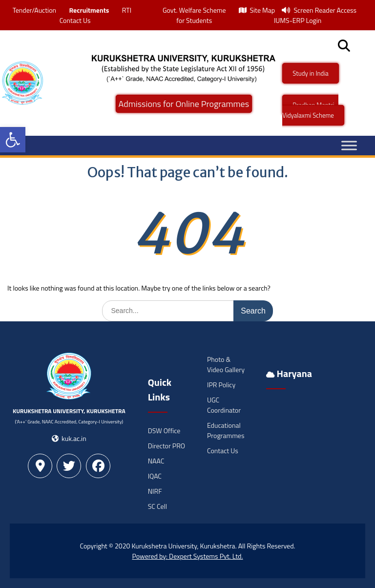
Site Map (257, 10)
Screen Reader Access (319, 10)
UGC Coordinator (224, 405)
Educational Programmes (226, 430)
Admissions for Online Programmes (184, 104)
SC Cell (157, 506)
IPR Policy (221, 385)
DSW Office (164, 430)
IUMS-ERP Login (298, 20)
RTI (127, 10)
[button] (13, 140)
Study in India (311, 73)
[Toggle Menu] (349, 145)
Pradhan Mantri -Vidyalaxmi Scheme (310, 110)
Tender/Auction (34, 10)
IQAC (155, 476)
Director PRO (167, 446)
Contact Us (75, 20)
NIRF (155, 491)
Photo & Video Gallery (226, 364)
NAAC (156, 461)
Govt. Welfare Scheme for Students (194, 15)
